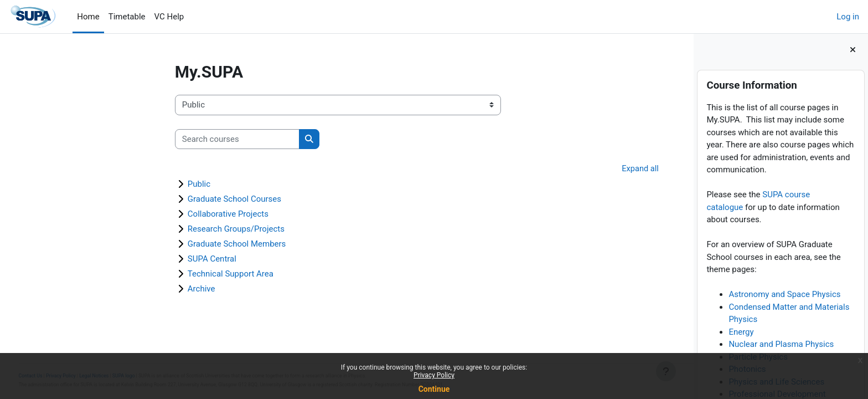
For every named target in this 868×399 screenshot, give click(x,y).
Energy (741, 332)
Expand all (578, 169)
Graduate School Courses (174, 199)
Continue (434, 389)
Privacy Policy (434, 375)
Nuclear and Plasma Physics (781, 344)
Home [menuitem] (88, 17)
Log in (848, 17)
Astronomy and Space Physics (784, 294)
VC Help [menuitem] (169, 17)
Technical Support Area (170, 274)
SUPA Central (151, 259)
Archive (141, 289)
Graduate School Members (176, 244)
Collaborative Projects (167, 214)
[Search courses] (176, 139)
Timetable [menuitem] (127, 17)
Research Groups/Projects (175, 229)
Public (138, 185)
